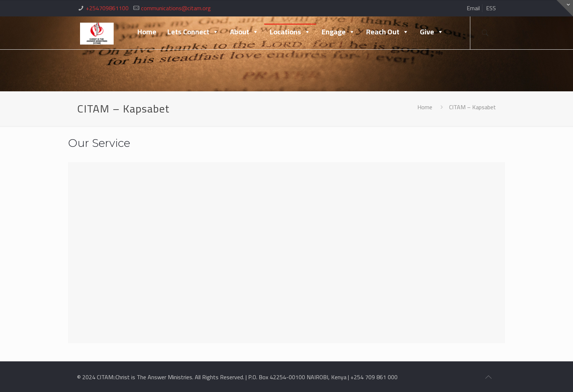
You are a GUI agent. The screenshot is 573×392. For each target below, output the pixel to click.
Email (473, 8)
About (244, 31)
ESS (491, 8)
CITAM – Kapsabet (473, 107)
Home (147, 32)
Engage (338, 31)
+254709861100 (107, 8)
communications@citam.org (176, 8)
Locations (290, 31)
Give (432, 31)
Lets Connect (193, 31)
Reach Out (388, 31)
